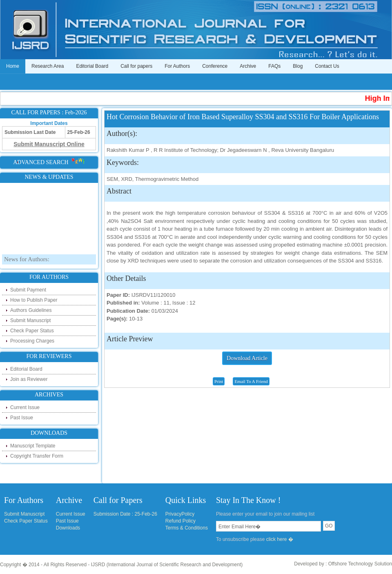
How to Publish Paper (34, 300)
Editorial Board (92, 66)
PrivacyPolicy (180, 514)
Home (13, 66)
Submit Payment (28, 290)
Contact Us (327, 66)
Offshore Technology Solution (360, 564)
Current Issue (25, 407)
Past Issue (22, 418)
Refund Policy (180, 521)
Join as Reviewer (29, 379)
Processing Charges (32, 341)
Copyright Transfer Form (37, 456)
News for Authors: (27, 263)
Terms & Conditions (187, 528)
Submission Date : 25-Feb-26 (125, 514)
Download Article (247, 358)
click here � (280, 539)
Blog (298, 66)
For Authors (177, 66)
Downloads (68, 528)
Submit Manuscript (30, 320)
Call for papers (136, 66)
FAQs (274, 66)
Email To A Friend (251, 381)
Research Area (48, 66)
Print (219, 381)
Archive (248, 66)
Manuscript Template (33, 446)
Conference (215, 66)
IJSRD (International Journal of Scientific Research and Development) (167, 565)
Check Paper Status (32, 331)
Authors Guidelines (31, 310)
